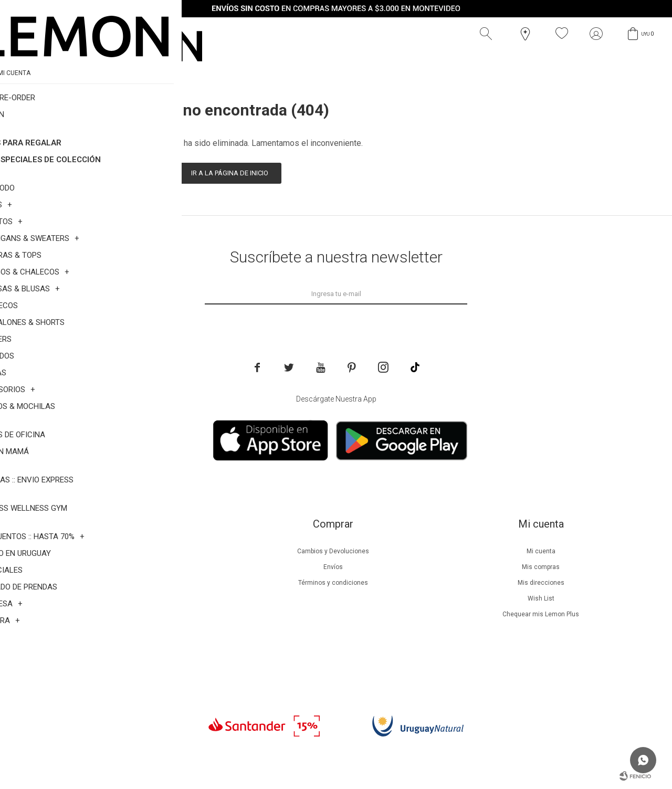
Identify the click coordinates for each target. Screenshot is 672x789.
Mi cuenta (541, 551)
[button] (488, 34)
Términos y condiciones (333, 583)
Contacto (125, 646)
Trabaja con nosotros (125, 661)
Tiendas (125, 630)
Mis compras (541, 567)
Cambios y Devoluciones (333, 551)
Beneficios (125, 567)
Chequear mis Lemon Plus (541, 614)
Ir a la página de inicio (230, 173)
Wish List (541, 598)
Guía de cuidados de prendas (125, 598)
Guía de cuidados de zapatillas (125, 614)
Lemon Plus (125, 583)
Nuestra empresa (125, 551)
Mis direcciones (541, 583)
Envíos (333, 567)
